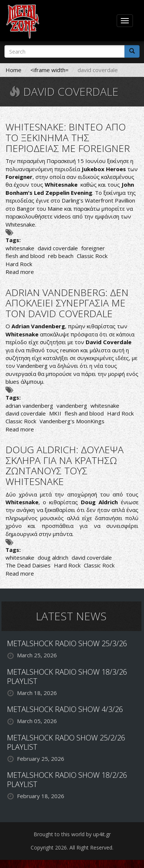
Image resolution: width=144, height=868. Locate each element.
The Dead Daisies (28, 565)
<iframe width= (49, 70)
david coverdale (58, 248)
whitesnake (20, 248)
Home (13, 70)
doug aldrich (53, 557)
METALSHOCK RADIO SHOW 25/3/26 (67, 643)
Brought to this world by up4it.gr (72, 834)
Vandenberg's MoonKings (72, 421)
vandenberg (72, 406)
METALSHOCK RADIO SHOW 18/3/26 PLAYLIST (67, 677)
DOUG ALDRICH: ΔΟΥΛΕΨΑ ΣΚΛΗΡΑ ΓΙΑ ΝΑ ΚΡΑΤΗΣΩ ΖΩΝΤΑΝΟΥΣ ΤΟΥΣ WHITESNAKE (65, 465)
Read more (20, 272)
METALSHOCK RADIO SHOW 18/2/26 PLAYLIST (67, 780)
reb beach (61, 256)
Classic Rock (92, 256)
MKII (55, 413)
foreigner (93, 248)
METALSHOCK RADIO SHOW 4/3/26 (65, 709)
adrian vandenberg (29, 406)
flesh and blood (25, 256)
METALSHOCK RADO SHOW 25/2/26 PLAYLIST (66, 742)
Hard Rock (19, 264)
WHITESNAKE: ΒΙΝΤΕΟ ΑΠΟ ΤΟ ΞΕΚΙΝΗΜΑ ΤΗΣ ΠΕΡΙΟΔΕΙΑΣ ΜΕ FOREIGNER (68, 137)
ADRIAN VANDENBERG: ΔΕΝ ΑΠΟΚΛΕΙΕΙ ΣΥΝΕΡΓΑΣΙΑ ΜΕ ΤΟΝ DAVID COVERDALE (67, 303)
